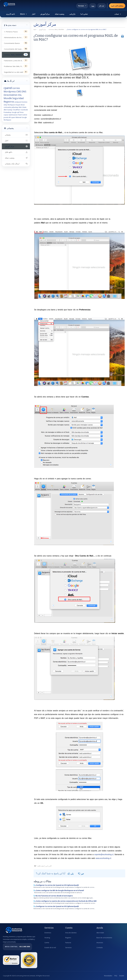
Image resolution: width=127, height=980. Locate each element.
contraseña (7, 107)
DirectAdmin (11, 95)
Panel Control (22, 115)
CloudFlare (16, 110)
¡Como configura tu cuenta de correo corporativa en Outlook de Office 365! (65, 901)
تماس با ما (84, 14)
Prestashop (7, 112)
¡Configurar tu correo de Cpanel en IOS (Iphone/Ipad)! (56, 885)
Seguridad (18, 98)
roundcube (24, 110)
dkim (5, 110)
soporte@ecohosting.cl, (104, 854)
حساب (118, 14)
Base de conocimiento (104, 938)
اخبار (34, 14)
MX (10, 117)
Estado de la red (50, 948)
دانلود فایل (16, 152)
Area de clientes (71, 933)
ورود (93, 6)
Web (20, 107)
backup (10, 110)
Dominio (24, 102)
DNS (24, 91)
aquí (91, 718)
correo (16, 88)
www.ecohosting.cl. (104, 858)
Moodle (8, 98)
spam (13, 117)
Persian (82, 6)
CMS (19, 91)
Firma (22, 112)
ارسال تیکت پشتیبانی (16, 164)
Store (23, 14)
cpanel (8, 88)
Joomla (6, 117)
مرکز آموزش (45, 14)
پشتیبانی (16, 135)
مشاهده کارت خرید (117, 6)
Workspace (11, 105)
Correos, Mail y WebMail (56, 29)
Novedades (108, 976)
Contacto (100, 948)
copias (6, 115)
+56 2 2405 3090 (17, 947)
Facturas (68, 943)
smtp (5, 105)
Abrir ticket (100, 933)
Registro (68, 938)
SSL (20, 95)
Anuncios (100, 943)
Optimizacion (13, 115)
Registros (9, 102)
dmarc (23, 105)
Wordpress (10, 91)
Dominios (48, 933)
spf (18, 112)
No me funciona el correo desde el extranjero (53, 896)
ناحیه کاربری (11, 14)
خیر (81, 874)
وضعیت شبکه (60, 14)
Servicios (68, 948)
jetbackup (15, 107)
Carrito (47, 943)
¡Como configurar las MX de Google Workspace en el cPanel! (59, 890)
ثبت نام (102, 6)
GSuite (24, 107)
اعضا (35, 29)
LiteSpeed (18, 102)
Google (14, 112)
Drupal (18, 105)
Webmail (18, 117)
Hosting (47, 938)
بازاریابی (72, 14)
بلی (71, 874)
